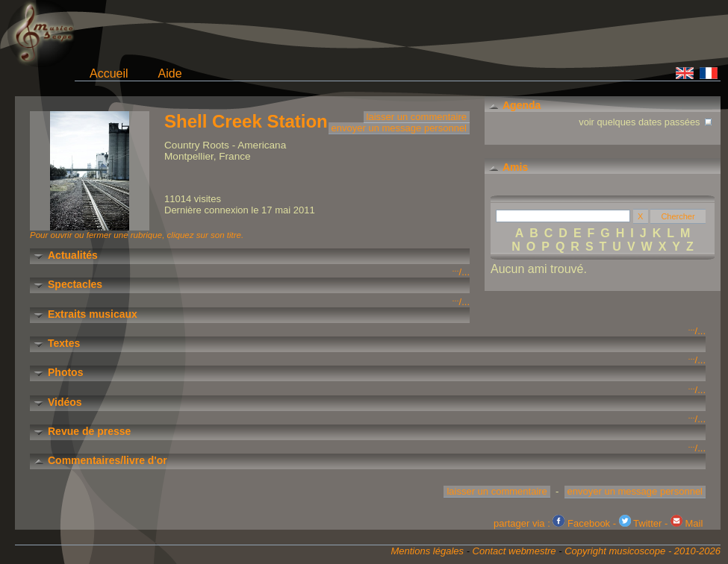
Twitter (641, 523)
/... (461, 272)
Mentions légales (427, 551)
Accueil (109, 73)
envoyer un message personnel (399, 128)
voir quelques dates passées (647, 120)
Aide (170, 73)
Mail (687, 523)
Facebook (581, 523)
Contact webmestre (514, 551)
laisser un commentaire (417, 117)
